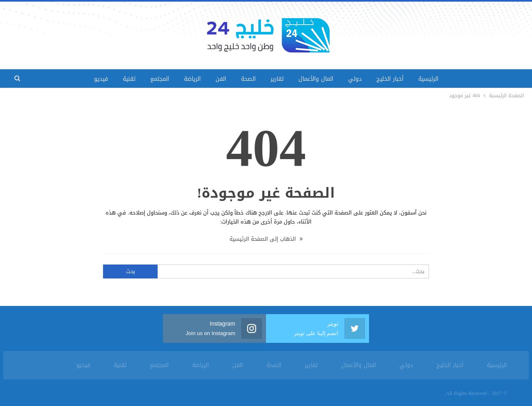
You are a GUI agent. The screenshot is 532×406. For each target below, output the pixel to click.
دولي (355, 79)
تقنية (129, 79)
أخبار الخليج (390, 79)
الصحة (248, 79)
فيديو (101, 79)
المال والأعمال (316, 79)
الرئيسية (428, 79)
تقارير (277, 79)
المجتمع (160, 79)
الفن (221, 79)
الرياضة (192, 79)
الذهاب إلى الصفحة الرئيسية (266, 239)
